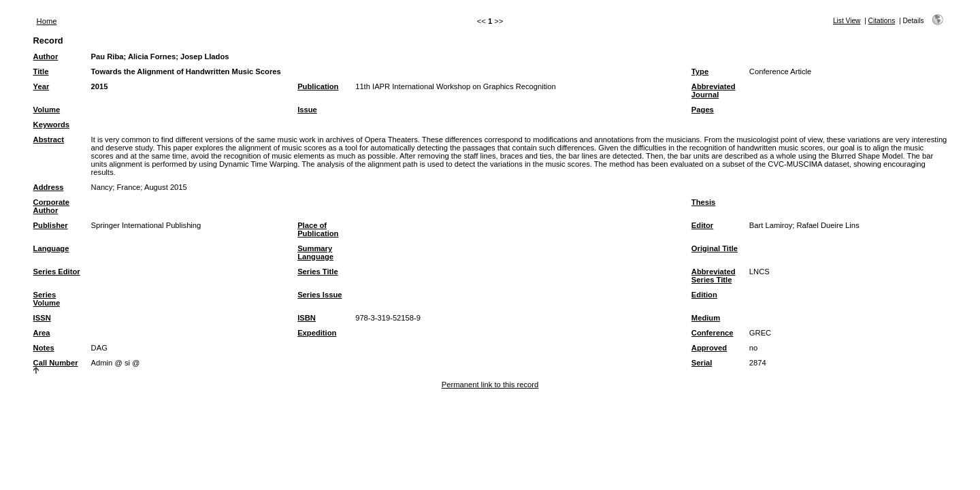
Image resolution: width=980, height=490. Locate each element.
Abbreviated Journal (714, 91)
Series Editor (57, 272)
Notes (44, 348)
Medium (706, 318)
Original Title (715, 248)
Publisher (51, 225)
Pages (703, 110)
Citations (882, 21)
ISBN (307, 318)
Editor (702, 225)
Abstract (49, 140)
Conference (713, 333)
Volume (47, 110)
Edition (704, 295)
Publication (318, 86)
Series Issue (320, 295)
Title (41, 71)
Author (46, 56)
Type (700, 71)
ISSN (42, 318)
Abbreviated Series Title (714, 276)
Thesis (703, 202)
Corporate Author (51, 206)
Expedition (317, 333)
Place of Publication (318, 229)
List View (847, 21)
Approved (709, 348)
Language (51, 248)
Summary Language (315, 252)
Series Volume (47, 299)
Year (42, 86)
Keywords (51, 125)
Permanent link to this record (490, 385)
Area (42, 333)
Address (49, 187)
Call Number (56, 363)
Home (47, 21)
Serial (702, 363)
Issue (307, 110)
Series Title (318, 272)
